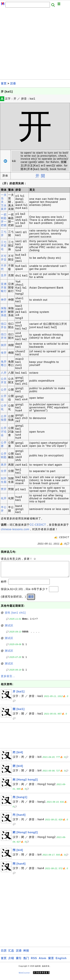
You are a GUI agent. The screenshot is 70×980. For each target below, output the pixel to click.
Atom (43, 962)
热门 (26, 962)
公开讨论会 (4, 432)
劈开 (4, 489)
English (61, 962)
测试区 (9, 629)
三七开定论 (4, 246)
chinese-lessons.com (15, 529)
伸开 (4, 300)
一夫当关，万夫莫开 (4, 202)
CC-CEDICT (38, 525)
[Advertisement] (35, 44)
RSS (34, 962)
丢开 (4, 275)
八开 (4, 373)
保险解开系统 (4, 312)
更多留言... (8, 680)
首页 (4, 83)
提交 (31, 600)
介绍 (11, 962)
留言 (51, 962)
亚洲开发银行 (4, 287)
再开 (4, 465)
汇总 (11, 954)
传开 (4, 353)
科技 (26, 954)
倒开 (4, 345)
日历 (4, 954)
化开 (4, 498)
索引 (19, 962)
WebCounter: (25, 976)
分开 (4, 471)
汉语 (13, 83)
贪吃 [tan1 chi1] (15, 616)
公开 (4, 390)
